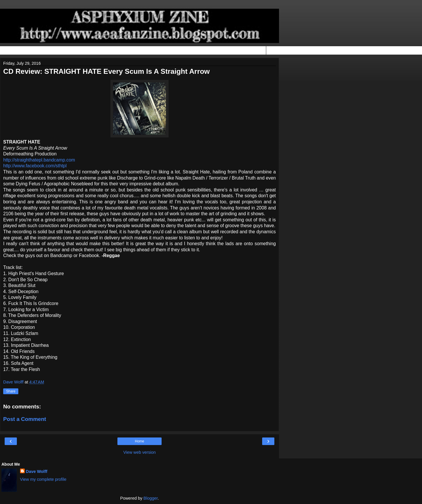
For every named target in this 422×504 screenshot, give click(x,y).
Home (140, 441)
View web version (140, 452)
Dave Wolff (37, 471)
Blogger (151, 498)
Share (11, 391)
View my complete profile (43, 479)
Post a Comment (25, 419)
